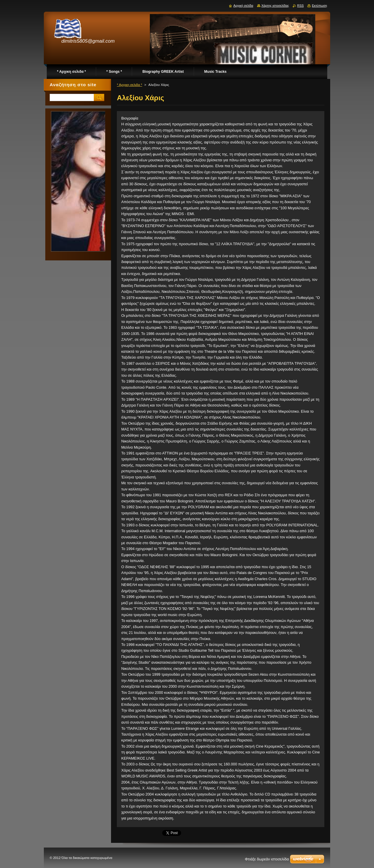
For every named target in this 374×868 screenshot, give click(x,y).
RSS (300, 6)
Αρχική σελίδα (243, 6)
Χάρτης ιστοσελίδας (275, 6)
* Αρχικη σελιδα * (130, 85)
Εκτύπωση (319, 6)
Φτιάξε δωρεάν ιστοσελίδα (267, 859)
